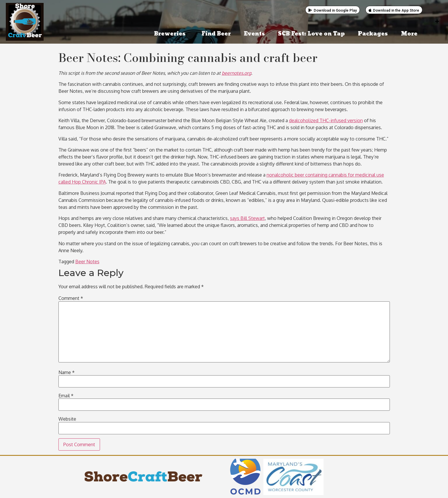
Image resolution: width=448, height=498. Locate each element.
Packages (373, 34)
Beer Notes (87, 262)
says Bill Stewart (247, 218)
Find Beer (216, 34)
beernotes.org (237, 73)
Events (254, 34)
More (411, 34)
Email (66, 396)
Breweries (171, 34)
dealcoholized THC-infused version (326, 120)
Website (67, 419)
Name (67, 372)
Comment (71, 298)
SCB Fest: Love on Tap (311, 34)
